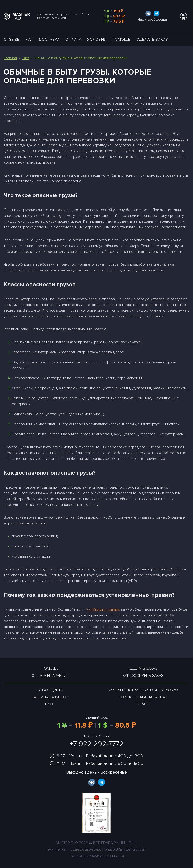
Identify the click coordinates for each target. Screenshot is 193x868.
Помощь (121, 40)
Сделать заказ (152, 40)
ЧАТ (29, 40)
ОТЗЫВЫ (12, 40)
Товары (143, 704)
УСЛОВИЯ (97, 40)
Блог (50, 704)
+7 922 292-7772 (97, 744)
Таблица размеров (50, 697)
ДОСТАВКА (49, 40)
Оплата (74, 40)
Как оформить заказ (143, 676)
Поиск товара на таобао (143, 697)
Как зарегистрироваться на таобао (143, 690)
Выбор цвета (50, 690)
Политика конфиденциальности (97, 856)
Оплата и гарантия (50, 676)
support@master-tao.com (125, 849)
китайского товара (103, 609)
